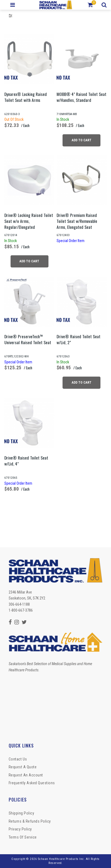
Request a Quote (23, 767)
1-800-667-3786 (21, 610)
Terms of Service (23, 837)
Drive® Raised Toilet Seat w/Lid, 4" (26, 461)
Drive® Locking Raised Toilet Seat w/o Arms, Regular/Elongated (29, 221)
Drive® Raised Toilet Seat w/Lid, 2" (79, 339)
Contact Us (18, 759)
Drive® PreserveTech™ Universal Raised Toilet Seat (28, 339)
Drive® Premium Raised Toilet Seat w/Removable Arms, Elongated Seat (77, 221)
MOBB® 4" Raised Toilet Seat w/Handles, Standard (81, 97)
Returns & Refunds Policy (30, 821)
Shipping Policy (22, 813)
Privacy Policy (20, 829)
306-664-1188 (19, 604)
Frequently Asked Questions (32, 783)
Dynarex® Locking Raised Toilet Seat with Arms (26, 97)
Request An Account (26, 775)
